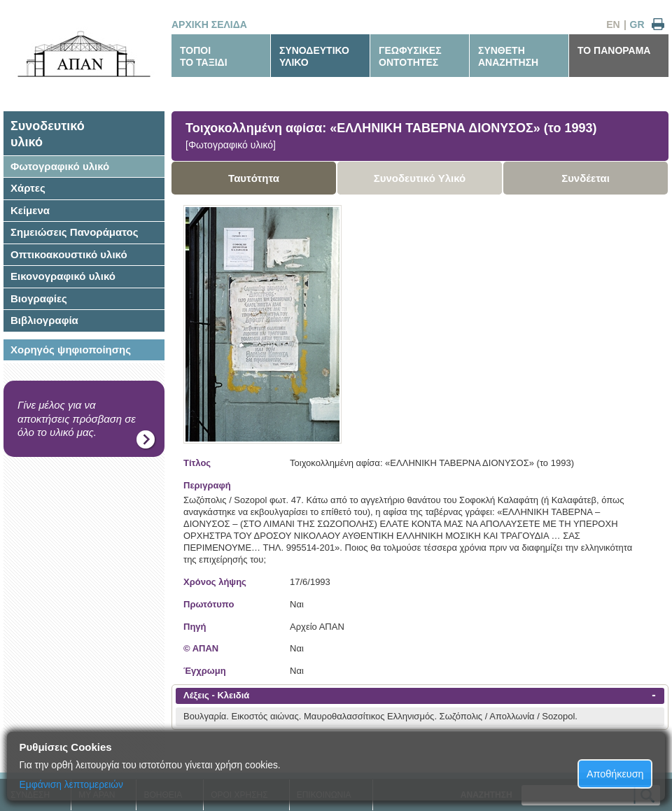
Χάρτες (28, 188)
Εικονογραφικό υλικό (63, 276)
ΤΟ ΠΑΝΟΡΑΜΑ (614, 50)
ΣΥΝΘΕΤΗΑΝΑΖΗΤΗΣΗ (508, 56)
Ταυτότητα (254, 178)
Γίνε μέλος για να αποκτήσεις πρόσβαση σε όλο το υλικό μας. (77, 418)
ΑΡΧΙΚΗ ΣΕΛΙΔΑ (209, 24)
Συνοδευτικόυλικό (48, 134)
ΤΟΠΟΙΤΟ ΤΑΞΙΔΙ (204, 56)
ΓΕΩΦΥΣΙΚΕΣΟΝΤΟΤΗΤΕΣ (410, 56)
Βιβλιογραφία (44, 320)
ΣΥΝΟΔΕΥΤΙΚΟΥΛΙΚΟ (314, 56)
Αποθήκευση (615, 774)
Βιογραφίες (39, 298)
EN (613, 24)
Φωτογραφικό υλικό (60, 166)
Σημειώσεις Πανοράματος (75, 232)
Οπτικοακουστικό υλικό (69, 254)
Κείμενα (30, 210)
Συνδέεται (586, 178)
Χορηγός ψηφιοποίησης (71, 350)
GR (637, 24)
